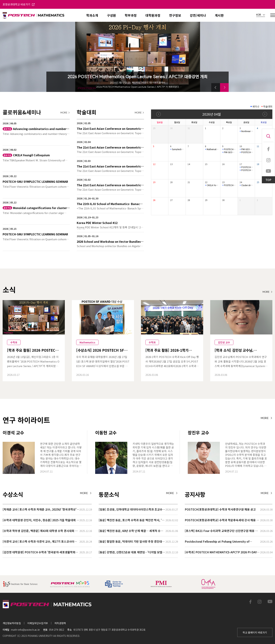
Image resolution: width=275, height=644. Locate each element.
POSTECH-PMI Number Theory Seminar (230, 149)
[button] (216, 88)
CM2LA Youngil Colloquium (213, 185)
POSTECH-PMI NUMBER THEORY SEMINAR (247, 167)
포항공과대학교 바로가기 (19, 4)
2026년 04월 (212, 114)
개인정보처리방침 (12, 623)
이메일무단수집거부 (38, 623)
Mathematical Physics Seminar (213, 149)
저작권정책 (60, 623)
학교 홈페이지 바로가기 (255, 632)
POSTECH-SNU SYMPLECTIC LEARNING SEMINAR (247, 152)
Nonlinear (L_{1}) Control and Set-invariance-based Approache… (247, 131)
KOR (261, 15)
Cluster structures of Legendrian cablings (247, 185)
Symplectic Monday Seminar (178, 149)
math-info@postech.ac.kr (25, 630)
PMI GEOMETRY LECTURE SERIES (230, 152)
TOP (268, 180)
